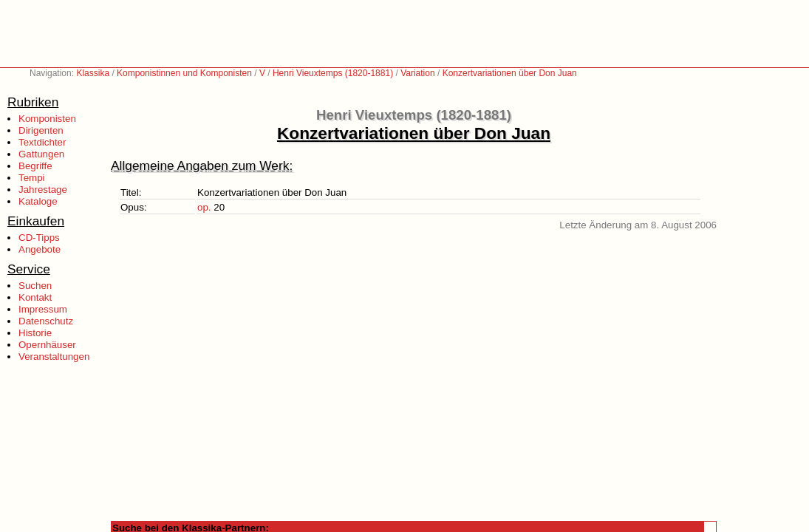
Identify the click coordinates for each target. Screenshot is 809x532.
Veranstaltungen (54, 357)
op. (204, 207)
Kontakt (35, 297)
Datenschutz (46, 321)
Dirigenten (41, 130)
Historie (35, 333)
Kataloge (38, 201)
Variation (417, 73)
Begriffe (35, 166)
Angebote (40, 249)
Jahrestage (43, 190)
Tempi (32, 178)
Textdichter (42, 142)
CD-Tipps (39, 238)
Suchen (35, 286)
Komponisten (47, 119)
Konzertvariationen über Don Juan (510, 73)
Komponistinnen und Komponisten (184, 73)
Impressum (43, 309)
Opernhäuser (47, 345)
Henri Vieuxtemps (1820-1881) (333, 73)
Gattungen (41, 154)
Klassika (93, 73)
